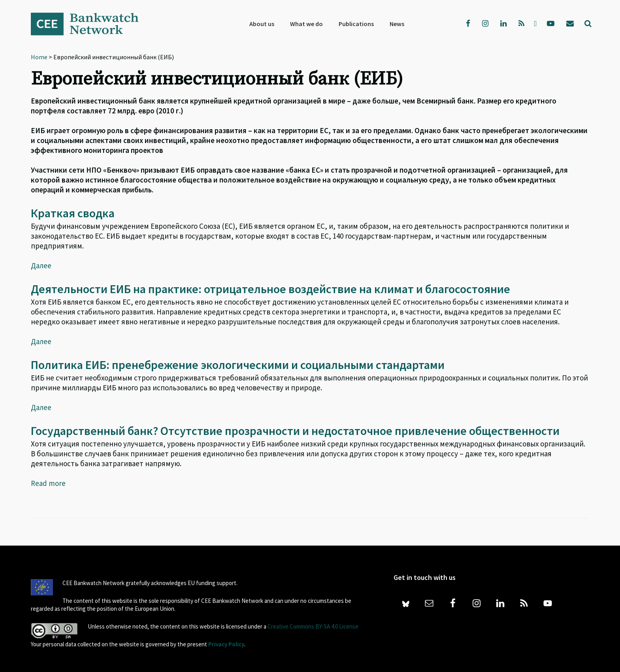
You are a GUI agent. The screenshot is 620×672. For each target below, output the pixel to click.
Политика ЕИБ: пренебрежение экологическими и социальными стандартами (238, 365)
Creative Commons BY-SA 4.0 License (313, 626)
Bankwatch (90, 24)
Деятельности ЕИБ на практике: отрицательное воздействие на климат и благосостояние (270, 289)
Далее (41, 265)
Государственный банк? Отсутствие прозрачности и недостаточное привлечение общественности (295, 431)
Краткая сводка (73, 213)
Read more (48, 483)
